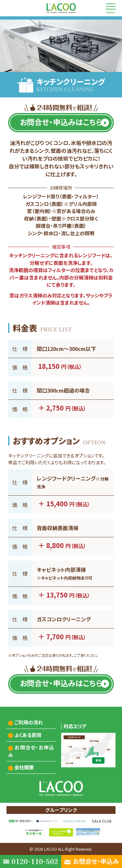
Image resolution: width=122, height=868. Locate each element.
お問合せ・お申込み (31, 751)
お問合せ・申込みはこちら (61, 122)
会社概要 (24, 767)
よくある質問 (28, 735)
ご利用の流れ (29, 722)
